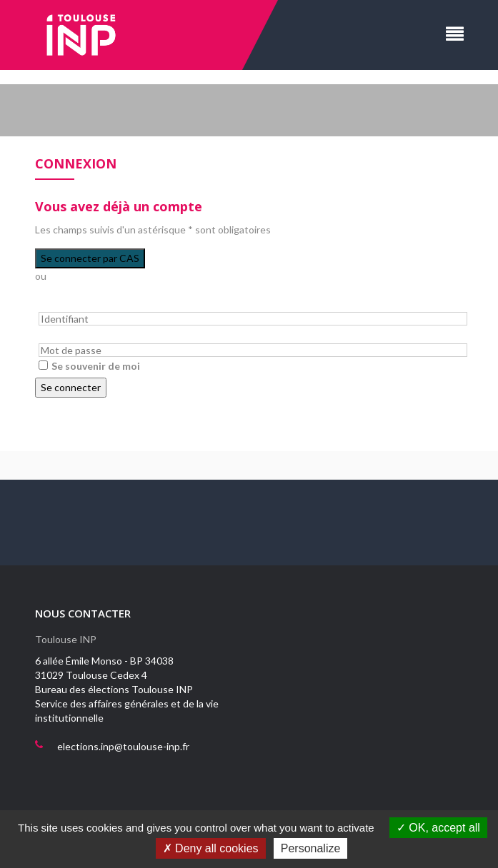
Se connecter (71, 387)
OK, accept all (438, 828)
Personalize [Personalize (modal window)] (311, 848)
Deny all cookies (211, 848)
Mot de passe (64, 336)
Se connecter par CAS (90, 258)
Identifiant (58, 304)
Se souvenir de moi (96, 366)
